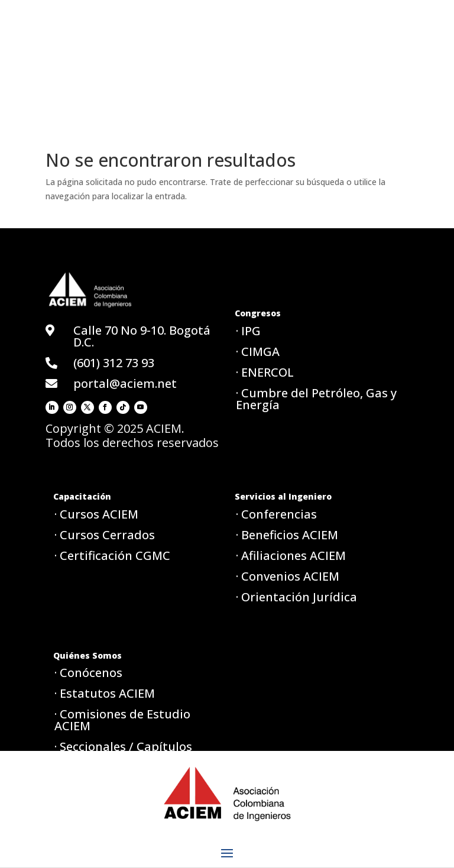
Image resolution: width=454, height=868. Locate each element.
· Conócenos (88, 673)
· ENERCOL (265, 372)
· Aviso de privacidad (113, 812)
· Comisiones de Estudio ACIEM (122, 720)
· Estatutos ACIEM (105, 693)
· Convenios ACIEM (288, 576)
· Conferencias (276, 514)
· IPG (248, 331)
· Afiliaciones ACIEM (291, 556)
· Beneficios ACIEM (287, 535)
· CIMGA (258, 352)
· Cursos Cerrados (105, 535)
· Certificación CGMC (112, 556)
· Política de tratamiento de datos (133, 785)
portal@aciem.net (125, 383)
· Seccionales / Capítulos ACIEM (123, 752)
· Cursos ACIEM (96, 514)
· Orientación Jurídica (296, 597)
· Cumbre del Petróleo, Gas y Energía (316, 399)
